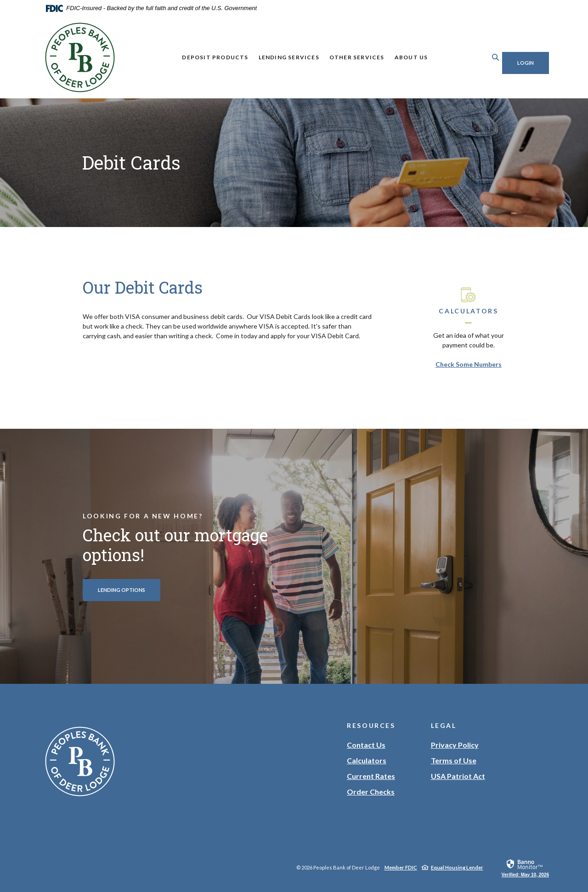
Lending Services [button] (282, 57)
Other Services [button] (350, 57)
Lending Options (122, 590)
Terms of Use (454, 760)
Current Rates (371, 776)
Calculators (367, 760)
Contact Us (366, 745)
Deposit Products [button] (208, 57)
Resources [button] (371, 725)
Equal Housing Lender (457, 867)
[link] (525, 868)
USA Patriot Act (458, 776)
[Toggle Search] (482, 57)
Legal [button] (444, 725)
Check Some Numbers (469, 364)
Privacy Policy (455, 745)
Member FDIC (401, 867)
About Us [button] (404, 57)
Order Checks (371, 792)
